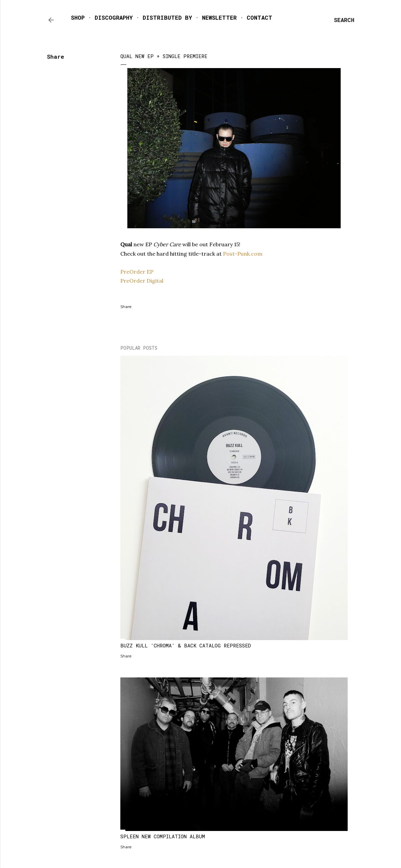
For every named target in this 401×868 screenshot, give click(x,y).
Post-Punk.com (243, 254)
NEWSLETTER (219, 18)
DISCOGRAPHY (114, 18)
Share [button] (55, 57)
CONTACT (259, 18)
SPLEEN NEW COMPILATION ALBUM (163, 836)
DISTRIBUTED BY (167, 18)
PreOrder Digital (142, 281)
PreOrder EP (137, 272)
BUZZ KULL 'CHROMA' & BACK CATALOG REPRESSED (186, 645)
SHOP (78, 18)
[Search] (344, 20)
